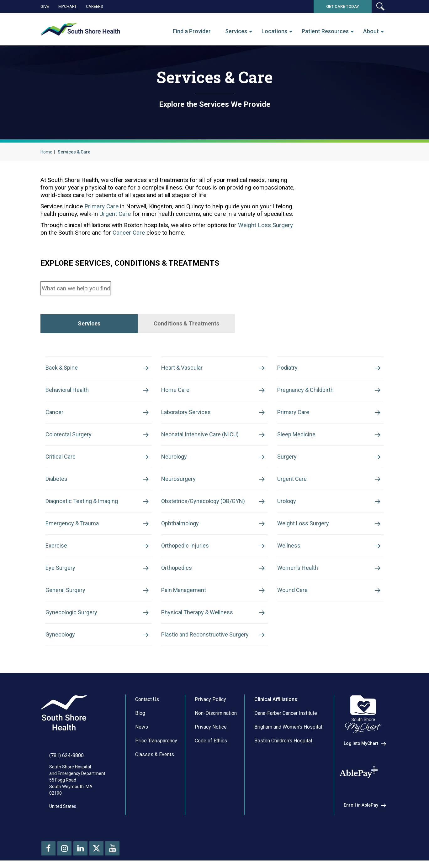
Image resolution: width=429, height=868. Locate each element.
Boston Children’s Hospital (283, 741)
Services (236, 31)
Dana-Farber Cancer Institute (286, 713)
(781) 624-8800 (66, 755)
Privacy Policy (210, 699)
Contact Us (147, 699)
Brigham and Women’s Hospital (288, 727)
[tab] (89, 324)
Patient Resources (325, 31)
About (371, 31)
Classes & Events (155, 754)
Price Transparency (156, 741)
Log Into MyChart (361, 743)
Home (46, 152)
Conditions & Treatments (186, 323)
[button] (380, 6)
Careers (95, 6)
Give (45, 6)
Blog (140, 713)
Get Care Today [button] (343, 6)
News (142, 727)
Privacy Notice (211, 727)
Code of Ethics (211, 741)
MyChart (67, 6)
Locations (274, 31)
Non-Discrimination (216, 713)
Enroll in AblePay (361, 805)
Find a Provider (192, 31)
